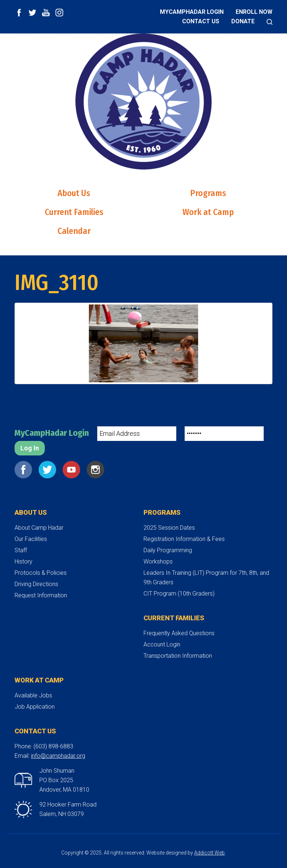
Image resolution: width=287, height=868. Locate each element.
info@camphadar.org (58, 756)
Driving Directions (36, 584)
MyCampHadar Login (192, 12)
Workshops (158, 562)
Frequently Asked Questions (179, 633)
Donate (243, 21)
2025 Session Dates (169, 528)
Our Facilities (31, 539)
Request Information (41, 595)
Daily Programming (168, 550)
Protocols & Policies (41, 573)
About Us (74, 193)
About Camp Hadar (39, 528)
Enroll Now (254, 12)
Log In (30, 448)
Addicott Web (209, 853)
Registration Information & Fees (184, 539)
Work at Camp (208, 212)
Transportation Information (178, 656)
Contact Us (201, 21)
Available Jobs (33, 695)
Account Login (162, 644)
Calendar (74, 231)
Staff (21, 550)
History (23, 562)
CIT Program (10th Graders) (179, 594)
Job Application (35, 707)
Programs (208, 193)
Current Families (74, 212)
